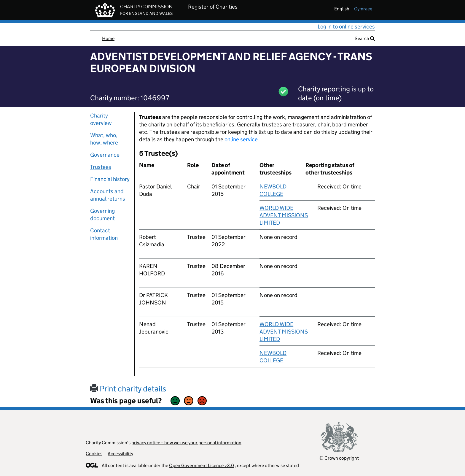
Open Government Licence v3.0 (202, 465)
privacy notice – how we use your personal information (186, 443)
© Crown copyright (339, 458)
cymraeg (363, 9)
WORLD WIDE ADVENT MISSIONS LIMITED (284, 215)
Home (108, 38)
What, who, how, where (104, 139)
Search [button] (365, 38)
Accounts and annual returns (108, 195)
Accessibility (120, 454)
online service (241, 139)
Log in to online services (346, 27)
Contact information (104, 234)
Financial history (110, 179)
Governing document (102, 215)
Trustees (101, 167)
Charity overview (101, 119)
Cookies (94, 454)
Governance (105, 155)
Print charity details (128, 389)
